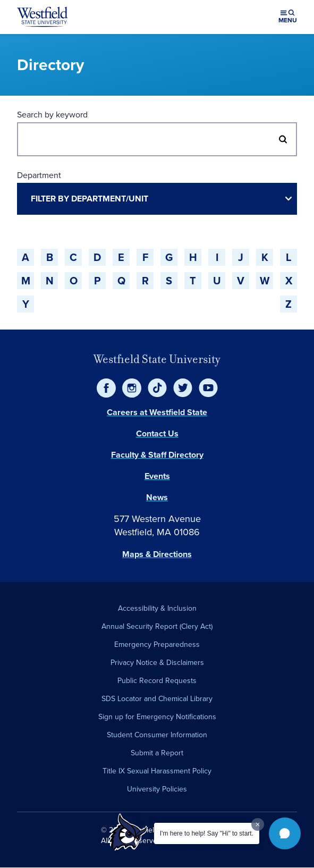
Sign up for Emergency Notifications (157, 717)
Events (157, 476)
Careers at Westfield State (157, 412)
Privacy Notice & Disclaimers (157, 663)
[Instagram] (132, 388)
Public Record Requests (157, 681)
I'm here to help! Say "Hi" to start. (207, 833)
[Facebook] (106, 388)
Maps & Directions (157, 554)
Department (39, 175)
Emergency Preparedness (157, 644)
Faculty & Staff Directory (157, 455)
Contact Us (157, 433)
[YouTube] (208, 388)
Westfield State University (157, 359)
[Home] (43, 17)
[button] (285, 833)
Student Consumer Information (157, 735)
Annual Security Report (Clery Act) (157, 626)
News (157, 497)
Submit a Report (157, 753)
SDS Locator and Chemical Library (157, 699)
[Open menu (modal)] (288, 17)
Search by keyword (52, 115)
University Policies (157, 789)
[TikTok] (157, 388)
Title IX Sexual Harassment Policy (157, 771)
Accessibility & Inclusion (157, 608)
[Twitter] (183, 388)
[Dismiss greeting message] (258, 824)
